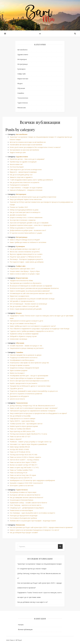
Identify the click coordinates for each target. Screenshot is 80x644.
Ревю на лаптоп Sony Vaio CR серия (23, 475)
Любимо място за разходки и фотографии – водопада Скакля (33, 521)
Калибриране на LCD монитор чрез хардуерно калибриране (32, 480)
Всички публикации (25, 629)
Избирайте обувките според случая (23, 336)
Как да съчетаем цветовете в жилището (25, 212)
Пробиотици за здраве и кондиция (23, 162)
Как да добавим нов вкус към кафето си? (25, 249)
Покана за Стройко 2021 (19, 207)
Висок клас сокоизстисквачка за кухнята (25, 252)
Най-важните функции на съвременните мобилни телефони (32, 411)
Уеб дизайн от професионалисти (22, 301)
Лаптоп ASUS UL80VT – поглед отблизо (24, 460)
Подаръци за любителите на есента (23, 357)
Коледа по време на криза (20, 365)
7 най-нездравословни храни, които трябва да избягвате (31, 180)
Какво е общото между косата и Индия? (25, 240)
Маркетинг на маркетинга (19, 296)
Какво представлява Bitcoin (20, 447)
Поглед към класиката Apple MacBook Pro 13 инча (28, 434)
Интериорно (22, 59)
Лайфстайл (22, 74)
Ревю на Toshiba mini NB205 (20, 429)
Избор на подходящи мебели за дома (24, 210)
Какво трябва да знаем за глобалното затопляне (28, 242)
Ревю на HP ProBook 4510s (20, 452)
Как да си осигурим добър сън (21, 175)
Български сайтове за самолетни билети (25, 495)
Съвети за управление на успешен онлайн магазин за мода (32, 299)
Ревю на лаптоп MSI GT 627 (20, 436)
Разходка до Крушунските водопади (24, 515)
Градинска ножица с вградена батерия (24, 368)
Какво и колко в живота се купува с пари (25, 274)
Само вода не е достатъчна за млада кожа (26, 169)
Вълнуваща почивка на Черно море (23, 492)
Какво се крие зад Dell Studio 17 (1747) (24, 467)
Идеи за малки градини (18, 370)
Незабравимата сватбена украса (22, 360)
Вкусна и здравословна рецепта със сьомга (26, 254)
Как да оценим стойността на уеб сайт (24, 306)
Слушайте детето (16, 388)
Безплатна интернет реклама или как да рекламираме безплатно (34, 288)
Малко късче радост (17, 373)
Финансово (22, 108)
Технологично (23, 98)
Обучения (21, 88)
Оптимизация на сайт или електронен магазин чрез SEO (31, 293)
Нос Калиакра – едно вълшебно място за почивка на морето (32, 513)
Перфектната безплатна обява (21, 280)
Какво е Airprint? (16, 439)
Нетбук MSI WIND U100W (19, 449)
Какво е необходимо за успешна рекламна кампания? (30, 291)
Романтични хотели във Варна (21, 510)
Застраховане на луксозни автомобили (24, 150)
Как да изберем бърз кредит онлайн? (24, 532)
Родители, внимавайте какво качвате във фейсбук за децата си (34, 391)
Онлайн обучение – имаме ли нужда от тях (26, 346)
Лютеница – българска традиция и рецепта (26, 259)
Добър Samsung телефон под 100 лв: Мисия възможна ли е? (32, 406)
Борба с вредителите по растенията (23, 383)
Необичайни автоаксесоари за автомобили (26, 145)
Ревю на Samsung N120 (18, 473)
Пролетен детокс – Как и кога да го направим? (27, 159)
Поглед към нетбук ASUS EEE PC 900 (23, 455)
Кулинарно (21, 69)
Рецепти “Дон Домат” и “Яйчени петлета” (25, 257)
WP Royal (19, 640)
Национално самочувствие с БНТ (22, 269)
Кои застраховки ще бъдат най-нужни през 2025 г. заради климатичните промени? (41, 527)
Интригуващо (23, 64)
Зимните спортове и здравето (21, 177)
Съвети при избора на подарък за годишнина (27, 378)
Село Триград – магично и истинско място (25, 505)
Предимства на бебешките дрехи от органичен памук (30, 386)
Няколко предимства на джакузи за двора (26, 355)
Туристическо (23, 103)
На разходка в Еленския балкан (21, 500)
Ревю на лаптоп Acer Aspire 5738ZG (23, 462)
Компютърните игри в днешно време (24, 426)
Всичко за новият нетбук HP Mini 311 (24, 465)
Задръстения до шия (18, 152)
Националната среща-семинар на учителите (27, 348)
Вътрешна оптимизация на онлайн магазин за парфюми (31, 286)
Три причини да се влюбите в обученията (25, 283)
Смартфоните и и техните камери (22, 418)
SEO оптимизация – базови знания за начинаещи (28, 304)
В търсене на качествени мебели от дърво (26, 233)
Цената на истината (17, 399)
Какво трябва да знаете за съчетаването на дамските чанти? (33, 326)
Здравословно (23, 54)
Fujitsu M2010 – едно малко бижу (22, 421)
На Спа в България (17, 167)
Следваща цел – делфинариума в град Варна (27, 508)
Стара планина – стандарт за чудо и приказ (26, 187)
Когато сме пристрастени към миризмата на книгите (29, 381)
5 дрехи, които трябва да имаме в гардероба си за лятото (32, 331)
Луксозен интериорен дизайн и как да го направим (29, 223)
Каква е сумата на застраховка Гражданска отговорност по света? (34, 530)
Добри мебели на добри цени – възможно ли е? (28, 230)
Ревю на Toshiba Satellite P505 (21, 470)
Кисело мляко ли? (16, 164)
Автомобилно (22, 50)
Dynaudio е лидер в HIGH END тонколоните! (26, 483)
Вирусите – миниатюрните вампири (23, 172)
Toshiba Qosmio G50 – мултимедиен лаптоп (26, 424)
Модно (20, 83)
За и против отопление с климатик (23, 220)
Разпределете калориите (19, 185)
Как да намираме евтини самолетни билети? (26, 497)
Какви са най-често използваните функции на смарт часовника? (34, 408)
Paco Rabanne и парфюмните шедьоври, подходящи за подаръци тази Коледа (39, 329)
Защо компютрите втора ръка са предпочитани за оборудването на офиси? (38, 413)
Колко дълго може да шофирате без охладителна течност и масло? (35, 147)
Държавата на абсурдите (19, 396)
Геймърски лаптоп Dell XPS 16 (21, 478)
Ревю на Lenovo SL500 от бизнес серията (25, 457)
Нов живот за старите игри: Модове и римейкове (28, 444)
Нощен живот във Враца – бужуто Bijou (25, 271)
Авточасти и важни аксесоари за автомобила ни (28, 142)
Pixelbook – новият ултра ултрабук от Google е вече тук (31, 442)
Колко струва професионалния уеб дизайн (26, 309)
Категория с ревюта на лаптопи (22, 485)
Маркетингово (23, 79)
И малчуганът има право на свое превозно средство (29, 363)
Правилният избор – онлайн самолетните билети (28, 503)
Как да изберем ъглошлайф (20, 416)
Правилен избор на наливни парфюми (24, 334)
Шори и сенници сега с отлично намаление (26, 217)
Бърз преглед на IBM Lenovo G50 (22, 431)
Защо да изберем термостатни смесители (26, 199)
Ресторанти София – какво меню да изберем (27, 262)
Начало (21, 625)
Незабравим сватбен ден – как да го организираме (29, 376)
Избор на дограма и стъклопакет (22, 228)
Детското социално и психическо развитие (26, 394)
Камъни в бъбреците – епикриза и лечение (26, 190)
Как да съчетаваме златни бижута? (23, 323)
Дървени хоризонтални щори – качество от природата (31, 225)
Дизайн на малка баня (18, 215)
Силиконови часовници (18, 339)
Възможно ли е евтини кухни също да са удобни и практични (33, 197)
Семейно (21, 93)
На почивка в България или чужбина (23, 518)
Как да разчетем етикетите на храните (24, 182)
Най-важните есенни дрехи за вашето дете (26, 321)
